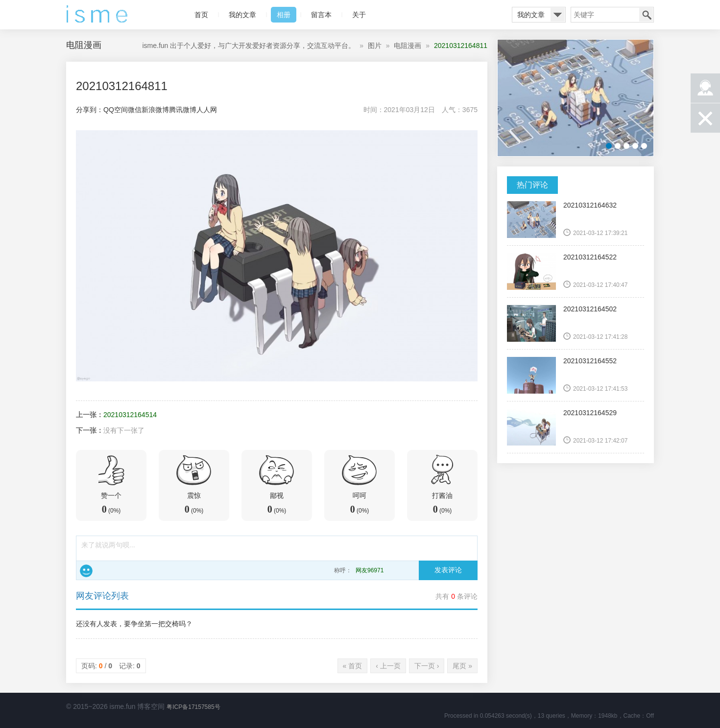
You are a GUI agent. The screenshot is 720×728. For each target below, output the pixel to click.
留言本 (321, 15)
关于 (359, 15)
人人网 (207, 110)
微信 (135, 110)
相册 (284, 15)
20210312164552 (590, 361)
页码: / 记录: (111, 666)
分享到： (90, 110)
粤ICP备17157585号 (193, 707)
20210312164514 (130, 415)
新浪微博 (155, 110)
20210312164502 (590, 309)
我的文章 (242, 15)
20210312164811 (461, 46)
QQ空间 (116, 110)
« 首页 (353, 666)
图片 (375, 46)
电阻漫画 (408, 46)
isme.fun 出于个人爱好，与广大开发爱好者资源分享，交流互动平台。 (249, 46)
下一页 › (427, 666)
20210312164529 (590, 413)
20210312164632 (590, 205)
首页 (201, 15)
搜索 (646, 15)
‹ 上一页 (388, 666)
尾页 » (462, 666)
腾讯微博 (183, 110)
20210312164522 (590, 257)
